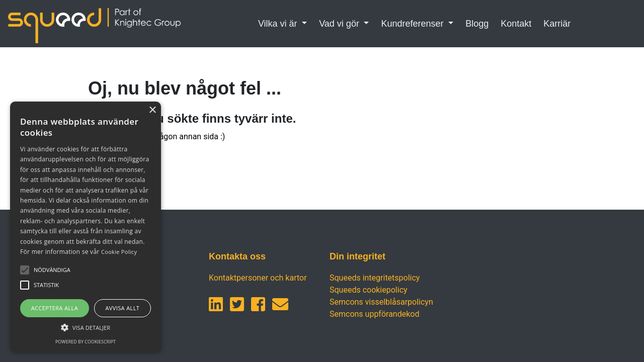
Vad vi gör (340, 24)
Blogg (477, 24)
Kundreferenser (413, 24)
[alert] (86, 227)
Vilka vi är (279, 24)
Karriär (557, 24)
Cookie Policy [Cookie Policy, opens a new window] (119, 252)
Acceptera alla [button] (55, 308)
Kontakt (516, 24)
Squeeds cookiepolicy (369, 290)
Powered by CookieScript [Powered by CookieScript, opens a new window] (86, 342)
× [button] (152, 110)
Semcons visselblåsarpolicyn (381, 302)
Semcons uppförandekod (374, 314)
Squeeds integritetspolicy (375, 278)
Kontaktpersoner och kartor (258, 278)
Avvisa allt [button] (122, 308)
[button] (52, 270)
